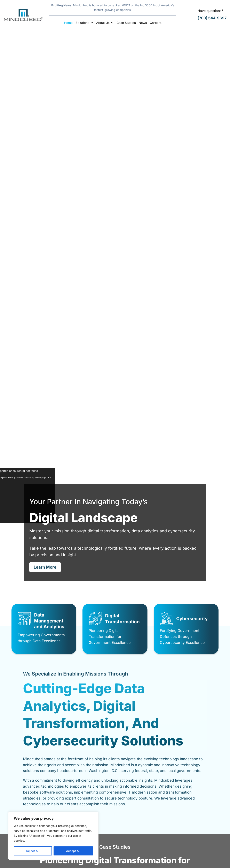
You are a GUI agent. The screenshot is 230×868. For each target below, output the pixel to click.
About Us (103, 23)
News (143, 23)
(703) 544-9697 (212, 18)
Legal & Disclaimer (164, 861)
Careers (156, 23)
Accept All (73, 851)
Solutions (82, 23)
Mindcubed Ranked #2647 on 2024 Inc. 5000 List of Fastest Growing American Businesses (180, 606)
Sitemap (212, 861)
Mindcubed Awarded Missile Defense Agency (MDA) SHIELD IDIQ (49, 604)
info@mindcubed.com (198, 846)
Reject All (33, 851)
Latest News (53, 615)
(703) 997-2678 (193, 836)
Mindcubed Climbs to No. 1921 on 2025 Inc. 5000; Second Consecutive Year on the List (114, 606)
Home (68, 23)
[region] (53, 836)
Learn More (45, 129)
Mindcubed (50, 861)
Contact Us (129, 828)
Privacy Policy (192, 861)
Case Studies (126, 23)
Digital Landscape (115, 71)
